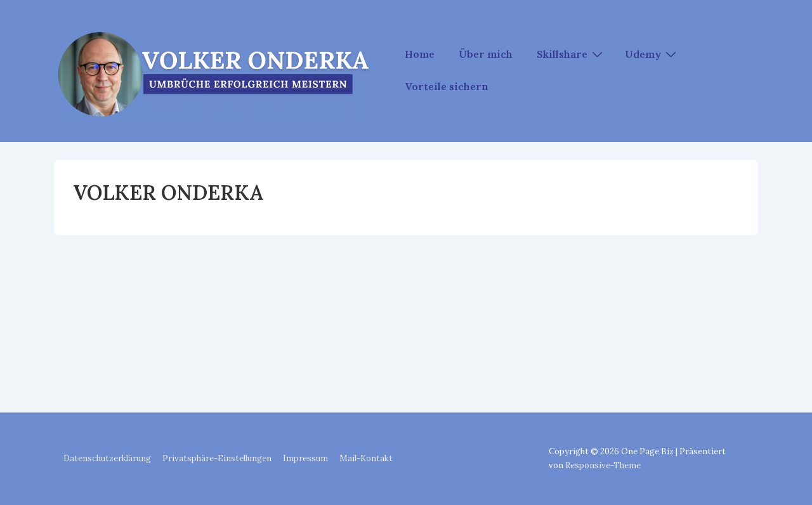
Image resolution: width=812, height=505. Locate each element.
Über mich (486, 54)
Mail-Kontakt (366, 458)
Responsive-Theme (603, 465)
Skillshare (571, 53)
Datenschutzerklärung (107, 458)
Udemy (652, 53)
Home (420, 54)
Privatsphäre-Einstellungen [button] (217, 458)
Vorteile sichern (447, 86)
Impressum (305, 458)
